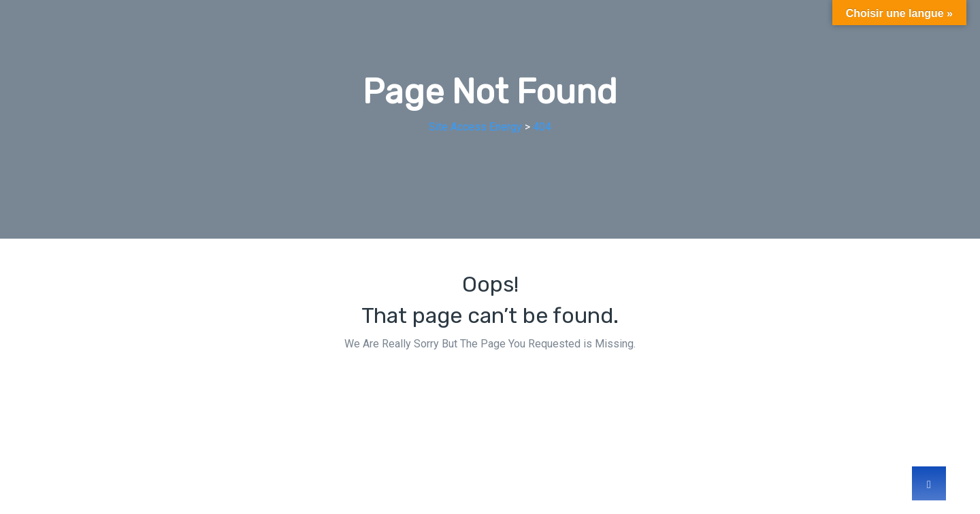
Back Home (490, 384)
